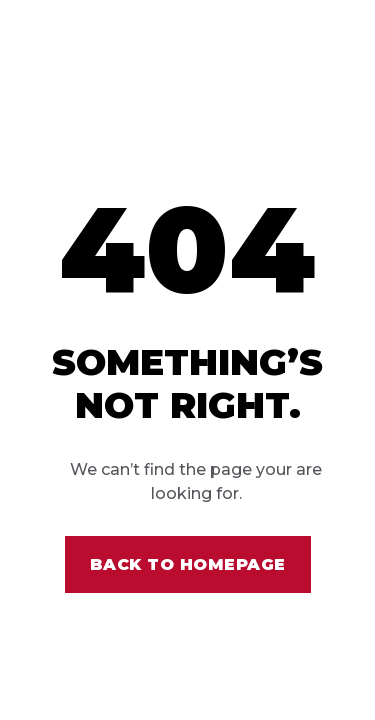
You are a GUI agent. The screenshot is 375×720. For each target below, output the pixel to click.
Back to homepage (188, 564)
